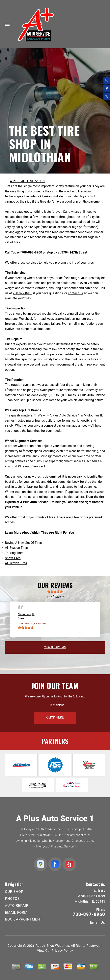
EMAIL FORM (16, 912)
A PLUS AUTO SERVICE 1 (27, 181)
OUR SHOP (14, 892)
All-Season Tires (16, 548)
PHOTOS (12, 899)
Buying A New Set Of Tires (23, 543)
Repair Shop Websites (52, 946)
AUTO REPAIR (17, 905)
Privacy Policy (62, 951)
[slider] (55, 591)
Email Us (97, 922)
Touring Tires (14, 553)
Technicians (57, 705)
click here (55, 717)
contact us (76, 293)
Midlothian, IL (26, 614)
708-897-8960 (32, 252)
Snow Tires (13, 558)
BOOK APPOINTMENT (24, 919)
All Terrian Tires (16, 563)
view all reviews (55, 647)
